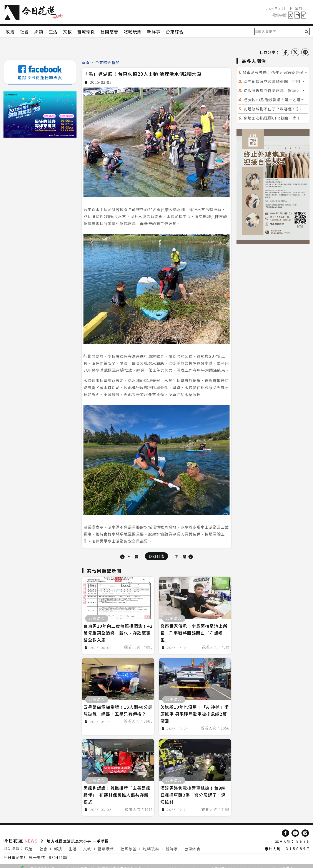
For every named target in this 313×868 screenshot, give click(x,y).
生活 (73, 846)
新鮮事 (172, 846)
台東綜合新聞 (107, 62)
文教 (87, 846)
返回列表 (156, 556)
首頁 (86, 62)
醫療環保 (106, 846)
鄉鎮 (58, 846)
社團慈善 (128, 846)
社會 (44, 846)
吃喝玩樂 (151, 846)
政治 (29, 846)
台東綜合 (192, 846)
